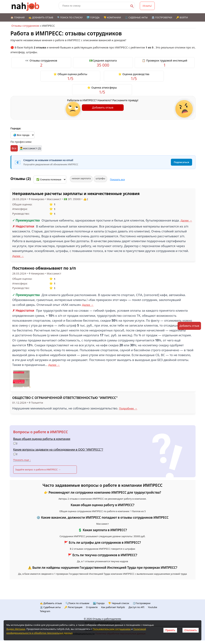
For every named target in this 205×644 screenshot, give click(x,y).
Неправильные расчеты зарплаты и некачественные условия (76, 193)
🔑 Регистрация (73, 607)
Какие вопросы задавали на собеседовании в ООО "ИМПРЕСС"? (58, 450)
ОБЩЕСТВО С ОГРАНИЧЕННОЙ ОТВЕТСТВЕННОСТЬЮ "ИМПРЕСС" (65, 398)
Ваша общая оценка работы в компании (42, 439)
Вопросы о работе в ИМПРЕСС (41, 432)
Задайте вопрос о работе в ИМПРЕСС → (38, 469)
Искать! (147, 6)
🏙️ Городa (99, 603)
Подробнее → (128, 408)
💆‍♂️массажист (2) (30, 148)
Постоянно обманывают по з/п (44, 268)
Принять (170, 630)
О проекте (92, 607)
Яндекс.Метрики (16, 629)
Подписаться (181, 162)
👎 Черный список (119, 603)
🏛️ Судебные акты (50, 607)
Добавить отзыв (103, 107)
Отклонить (191, 630)
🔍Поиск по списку (70, 17)
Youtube (153, 607)
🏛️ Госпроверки (162, 17)
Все (14, 148)
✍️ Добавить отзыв (41, 17)
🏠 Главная (18, 17)
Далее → (186, 220)
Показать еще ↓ (22, 460)
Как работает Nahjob (113, 607)
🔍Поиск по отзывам (77, 603)
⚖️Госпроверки (142, 603)
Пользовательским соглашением (112, 629)
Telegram (45, 611)
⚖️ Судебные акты (136, 17)
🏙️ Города (93, 17)
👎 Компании (112, 17)
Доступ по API (136, 607)
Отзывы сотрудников (25, 26)
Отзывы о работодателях (107, 619)
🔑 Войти (182, 17)
